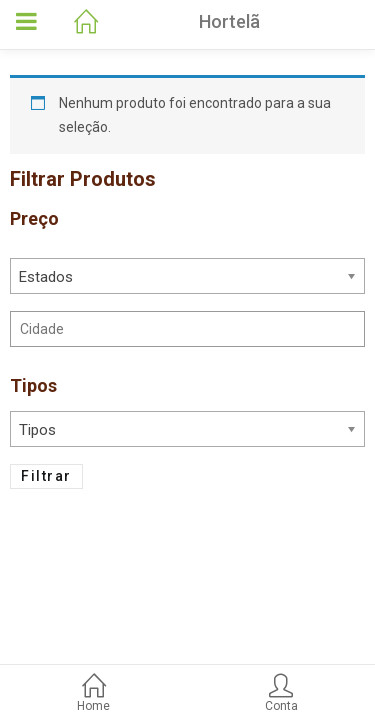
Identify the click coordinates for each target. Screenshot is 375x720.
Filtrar (46, 476)
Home (94, 694)
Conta (282, 694)
